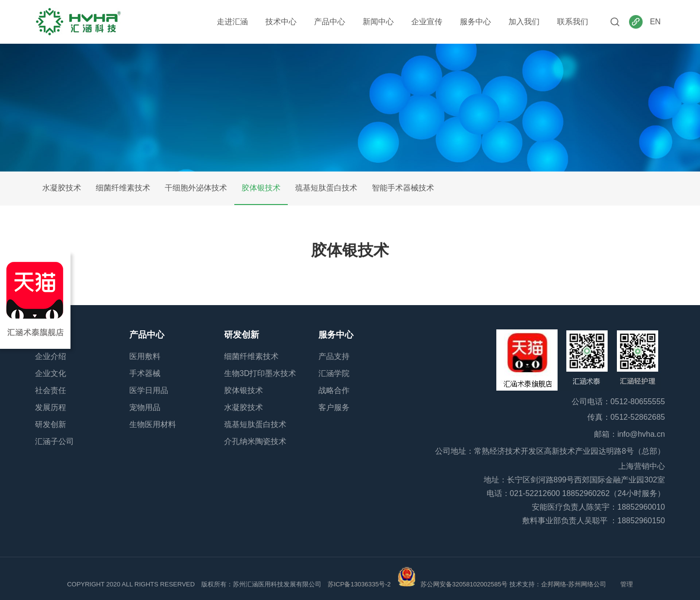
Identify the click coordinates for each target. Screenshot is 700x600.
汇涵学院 (334, 373)
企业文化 (51, 373)
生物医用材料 (153, 424)
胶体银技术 (261, 188)
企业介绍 (51, 356)
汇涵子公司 (54, 441)
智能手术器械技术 (403, 188)
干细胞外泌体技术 (196, 188)
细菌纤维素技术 (123, 188)
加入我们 (524, 22)
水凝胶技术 (62, 188)
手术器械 (145, 373)
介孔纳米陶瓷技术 (255, 441)
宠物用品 (145, 407)
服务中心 (475, 22)
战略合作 (334, 390)
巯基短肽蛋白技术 (326, 188)
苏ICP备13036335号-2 (359, 584)
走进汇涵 (232, 22)
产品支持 (334, 356)
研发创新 (51, 424)
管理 (627, 584)
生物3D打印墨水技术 (260, 373)
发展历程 (51, 407)
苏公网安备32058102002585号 (464, 584)
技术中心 (281, 22)
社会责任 (51, 390)
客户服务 (334, 407)
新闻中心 (378, 22)
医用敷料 (145, 356)
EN (655, 22)
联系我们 (573, 22)
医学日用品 (149, 390)
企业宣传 (427, 22)
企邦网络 (554, 584)
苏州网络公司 (588, 584)
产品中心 (330, 22)
